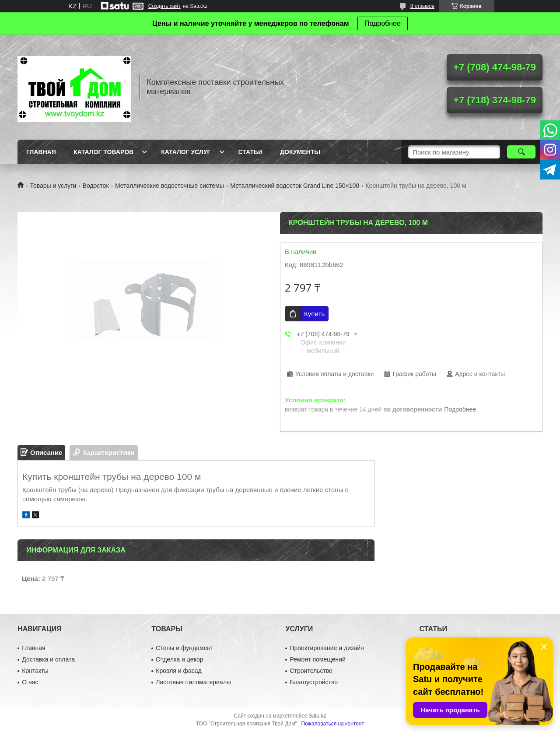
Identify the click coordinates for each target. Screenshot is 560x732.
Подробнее (383, 23)
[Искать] (521, 152)
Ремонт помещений (317, 659)
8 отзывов (422, 6)
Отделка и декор (179, 659)
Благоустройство (314, 682)
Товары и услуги (53, 186)
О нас (30, 682)
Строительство (311, 671)
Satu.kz (317, 716)
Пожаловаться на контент (333, 724)
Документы (300, 152)
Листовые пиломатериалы (193, 682)
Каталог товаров (103, 152)
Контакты (35, 671)
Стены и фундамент (184, 648)
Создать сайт (164, 6)
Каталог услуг (186, 152)
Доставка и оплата (48, 659)
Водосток (96, 186)
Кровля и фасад (178, 671)
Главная (41, 152)
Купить (314, 314)
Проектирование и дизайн (327, 648)
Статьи (251, 152)
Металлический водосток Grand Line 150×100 (295, 186)
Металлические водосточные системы (170, 186)
